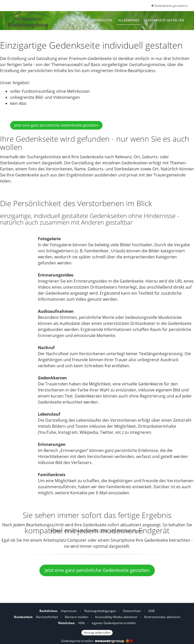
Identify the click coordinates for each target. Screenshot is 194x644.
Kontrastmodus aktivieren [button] (162, 617)
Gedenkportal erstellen (97, 641)
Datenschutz (132, 611)
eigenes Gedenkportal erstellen (114, 623)
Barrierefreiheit (47, 617)
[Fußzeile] (97, 621)
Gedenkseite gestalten (169, 6)
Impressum (69, 611)
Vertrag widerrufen (97, 633)
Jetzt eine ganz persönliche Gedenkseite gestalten (56, 125)
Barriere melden (77, 617)
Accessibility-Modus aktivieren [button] (116, 617)
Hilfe (82, 623)
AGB (151, 611)
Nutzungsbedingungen (100, 611)
